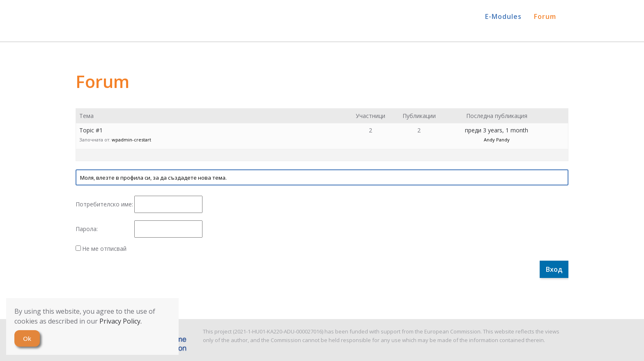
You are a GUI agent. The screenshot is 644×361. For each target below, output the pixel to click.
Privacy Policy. (121, 321)
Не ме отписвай (104, 249)
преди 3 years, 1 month (497, 130)
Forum (545, 16)
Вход (554, 269)
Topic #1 (91, 130)
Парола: (87, 229)
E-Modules (503, 16)
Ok (27, 338)
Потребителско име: (104, 204)
